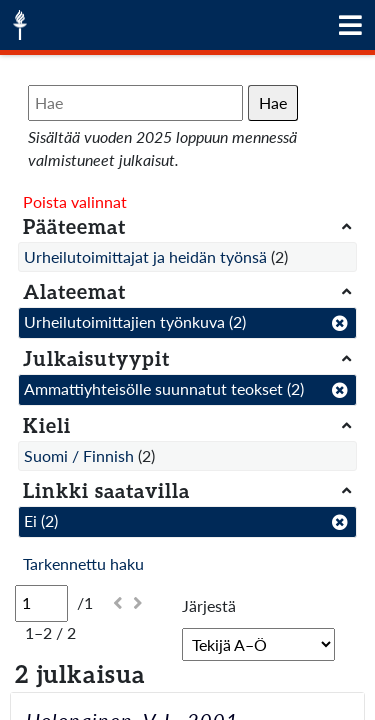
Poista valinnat (75, 201)
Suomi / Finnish (79, 455)
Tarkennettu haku (83, 563)
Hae (273, 102)
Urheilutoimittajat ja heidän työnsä (145, 256)
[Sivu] (41, 603)
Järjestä (209, 605)
